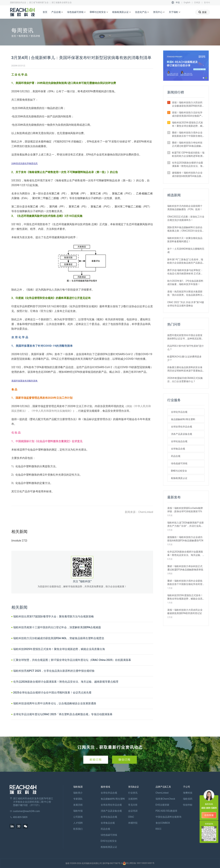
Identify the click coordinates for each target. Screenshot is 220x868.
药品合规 (176, 456)
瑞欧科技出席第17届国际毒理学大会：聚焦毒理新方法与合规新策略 (54, 616)
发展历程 (78, 805)
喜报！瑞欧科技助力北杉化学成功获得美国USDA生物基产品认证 (188, 114)
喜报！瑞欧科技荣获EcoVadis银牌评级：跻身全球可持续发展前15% (185, 510)
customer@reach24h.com (27, 811)
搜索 (203, 12)
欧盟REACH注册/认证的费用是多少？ (184, 358)
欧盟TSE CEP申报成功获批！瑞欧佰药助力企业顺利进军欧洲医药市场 (188, 154)
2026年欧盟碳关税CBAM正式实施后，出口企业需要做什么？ (185, 380)
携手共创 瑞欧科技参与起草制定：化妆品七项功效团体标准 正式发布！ (185, 272)
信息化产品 (142, 12)
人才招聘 (78, 823)
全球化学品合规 (179, 412)
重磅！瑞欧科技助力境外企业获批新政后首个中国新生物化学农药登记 (187, 134)
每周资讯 (23, 36)
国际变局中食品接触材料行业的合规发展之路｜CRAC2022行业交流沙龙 (186, 229)
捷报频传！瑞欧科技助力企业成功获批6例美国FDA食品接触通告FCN (188, 175)
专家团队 (78, 799)
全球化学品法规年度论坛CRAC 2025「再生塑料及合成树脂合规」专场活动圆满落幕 (63, 714)
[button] (203, 78)
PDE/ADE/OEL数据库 (167, 811)
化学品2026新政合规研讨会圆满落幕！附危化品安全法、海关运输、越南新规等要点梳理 (66, 682)
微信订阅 (124, 760)
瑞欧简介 (78, 793)
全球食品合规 (178, 449)
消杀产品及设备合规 (182, 434)
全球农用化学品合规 (182, 427)
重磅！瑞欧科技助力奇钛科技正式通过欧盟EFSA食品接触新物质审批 (188, 144)
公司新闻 (78, 817)
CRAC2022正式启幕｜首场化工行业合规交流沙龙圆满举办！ (186, 218)
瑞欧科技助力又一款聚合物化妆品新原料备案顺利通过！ (185, 240)
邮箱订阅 (96, 760)
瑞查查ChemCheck (165, 799)
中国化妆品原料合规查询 (168, 817)
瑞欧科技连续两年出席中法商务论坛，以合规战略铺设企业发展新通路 (55, 703)
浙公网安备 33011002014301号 (138, 863)
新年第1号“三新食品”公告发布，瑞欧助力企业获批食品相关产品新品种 (185, 261)
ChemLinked (162, 793)
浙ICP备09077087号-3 (112, 863)
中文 (178, 3)
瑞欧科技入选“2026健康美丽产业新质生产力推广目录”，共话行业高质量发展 (186, 524)
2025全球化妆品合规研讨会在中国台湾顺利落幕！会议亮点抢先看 (52, 693)
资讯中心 (159, 12)
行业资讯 (133, 793)
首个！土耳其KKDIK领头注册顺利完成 (186, 250)
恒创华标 (188, 805)
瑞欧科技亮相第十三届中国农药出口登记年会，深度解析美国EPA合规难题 (57, 627)
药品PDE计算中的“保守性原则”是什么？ (186, 348)
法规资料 (133, 799)
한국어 (207, 3)
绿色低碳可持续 (76, 12)
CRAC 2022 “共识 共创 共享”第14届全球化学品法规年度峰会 (186, 304)
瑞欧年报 (78, 811)
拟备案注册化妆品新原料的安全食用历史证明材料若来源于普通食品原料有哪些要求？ (185, 369)
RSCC (159, 829)
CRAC (131, 817)
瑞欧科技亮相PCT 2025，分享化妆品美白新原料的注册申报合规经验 (54, 671)
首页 (45, 12)
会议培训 (133, 811)
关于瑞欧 (175, 12)
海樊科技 (188, 793)
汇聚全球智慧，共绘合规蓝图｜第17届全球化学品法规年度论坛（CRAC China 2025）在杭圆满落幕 (72, 660)
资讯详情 (35, 36)
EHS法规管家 (162, 805)
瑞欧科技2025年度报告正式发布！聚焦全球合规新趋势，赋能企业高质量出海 (59, 649)
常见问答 (133, 805)
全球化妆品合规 (179, 441)
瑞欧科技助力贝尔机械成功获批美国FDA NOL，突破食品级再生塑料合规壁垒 (59, 638)
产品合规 (57, 12)
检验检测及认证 (122, 12)
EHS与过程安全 (99, 12)
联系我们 (78, 829)
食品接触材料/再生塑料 (183, 419)
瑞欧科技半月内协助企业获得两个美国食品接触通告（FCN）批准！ (185, 208)
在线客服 (209, 815)
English (187, 3)
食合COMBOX (163, 823)
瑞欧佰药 (188, 799)
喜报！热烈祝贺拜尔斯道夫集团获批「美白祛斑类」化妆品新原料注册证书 (185, 293)
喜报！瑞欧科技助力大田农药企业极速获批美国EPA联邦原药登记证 (188, 104)
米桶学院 (133, 823)
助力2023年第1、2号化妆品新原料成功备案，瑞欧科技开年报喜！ (185, 283)
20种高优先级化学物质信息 (25, 163)
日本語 (197, 3)
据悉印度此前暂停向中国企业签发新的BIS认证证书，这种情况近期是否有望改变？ (185, 337)
